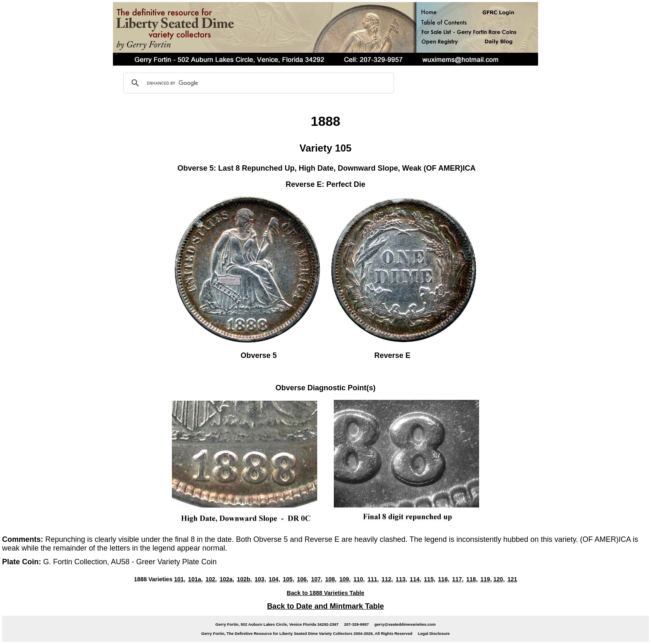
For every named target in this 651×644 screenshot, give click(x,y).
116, (444, 579)
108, (331, 579)
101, (180, 579)
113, (401, 579)
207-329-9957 (357, 624)
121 (512, 579)
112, (387, 579)
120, (499, 579)
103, (260, 579)
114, (415, 579)
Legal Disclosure (434, 633)
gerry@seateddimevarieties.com (405, 624)
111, (373, 579)
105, (288, 579)
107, (317, 579)
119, (486, 579)
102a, (227, 579)
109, (345, 579)
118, (472, 579)
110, (359, 579)
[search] (257, 83)
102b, (245, 579)
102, (211, 579)
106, (302, 579)
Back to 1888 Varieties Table (326, 593)
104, (274, 579)
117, (458, 579)
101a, (195, 579)
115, (430, 579)
